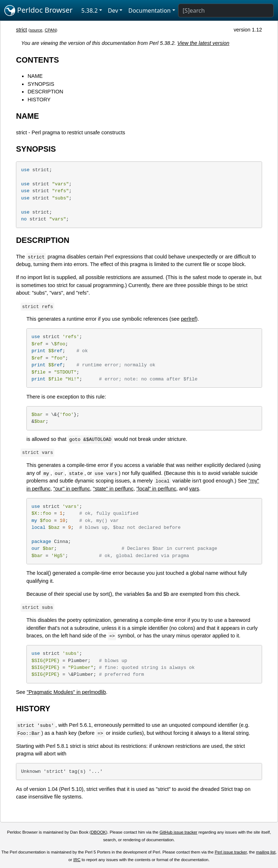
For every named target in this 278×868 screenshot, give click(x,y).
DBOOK (98, 832)
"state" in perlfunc (113, 489)
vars (194, 489)
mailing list (266, 852)
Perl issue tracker (231, 852)
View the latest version (203, 43)
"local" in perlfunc (156, 489)
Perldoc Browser (39, 10)
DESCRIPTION (45, 92)
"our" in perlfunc (71, 489)
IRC (77, 860)
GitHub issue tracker (178, 832)
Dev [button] (113, 10)
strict (21, 30)
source (36, 30)
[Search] (226, 10)
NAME (35, 76)
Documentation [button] (149, 10)
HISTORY (39, 100)
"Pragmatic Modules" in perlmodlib (66, 692)
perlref (188, 319)
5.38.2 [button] (90, 10)
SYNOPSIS (41, 84)
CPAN (50, 30)
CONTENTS (37, 60)
